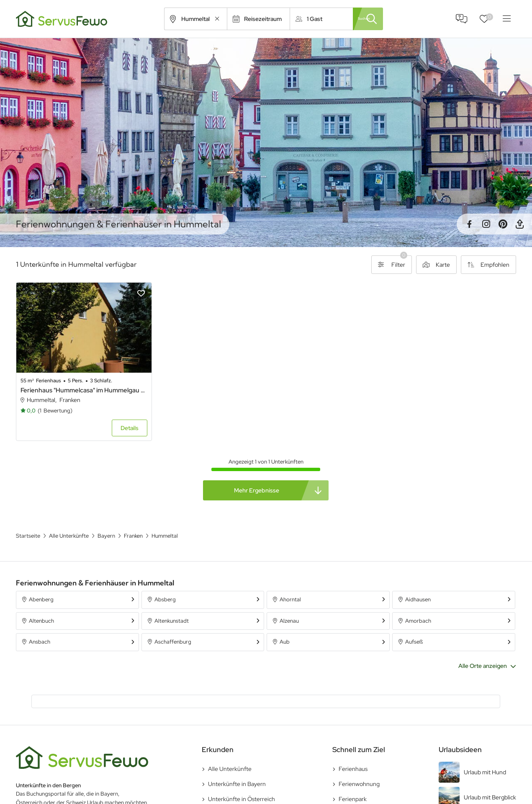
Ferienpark (353, 788)
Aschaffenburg (173, 630)
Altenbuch (41, 609)
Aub (285, 630)
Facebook (469, 224)
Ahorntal (290, 588)
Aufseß (414, 630)
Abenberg (41, 588)
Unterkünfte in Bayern (237, 773)
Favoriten (490, 17)
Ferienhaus (353, 758)
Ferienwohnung (359, 773)
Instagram (486, 224)
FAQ (462, 19)
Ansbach (40, 630)
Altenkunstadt (172, 609)
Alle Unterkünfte (230, 758)
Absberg (165, 588)
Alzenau (289, 609)
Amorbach (418, 609)
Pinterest (503, 224)
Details (112, 416)
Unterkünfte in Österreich (242, 788)
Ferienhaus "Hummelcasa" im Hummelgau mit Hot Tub (75, 379)
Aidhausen (418, 588)
